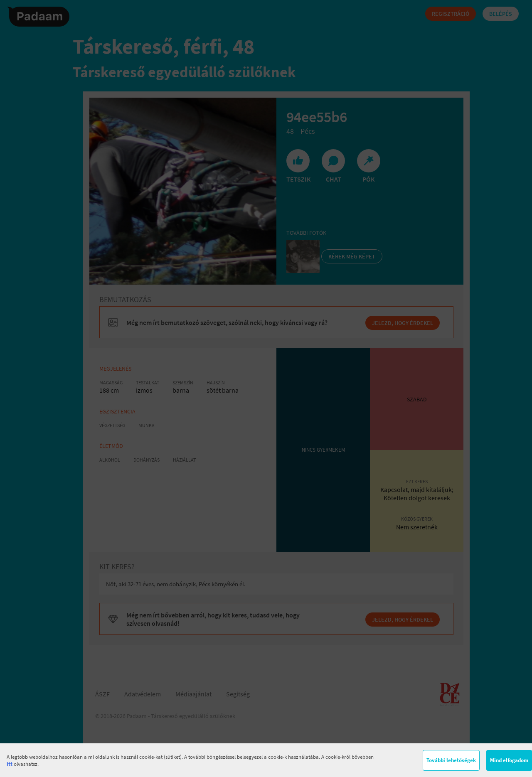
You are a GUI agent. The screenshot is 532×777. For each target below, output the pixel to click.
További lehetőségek (451, 760)
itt (10, 764)
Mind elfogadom (509, 760)
